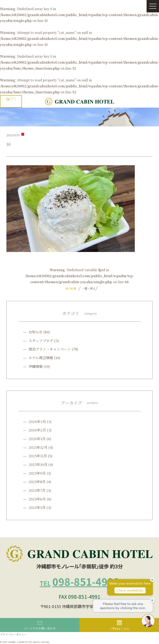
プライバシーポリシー (13, 634)
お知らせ (36, 332)
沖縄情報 (36, 366)
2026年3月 (37, 421)
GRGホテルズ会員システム (11, 99)
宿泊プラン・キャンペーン (50, 349)
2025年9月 (37, 473)
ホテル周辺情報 (41, 358)
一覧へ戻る (88, 288)
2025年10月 (38, 464)
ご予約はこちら (119, 625)
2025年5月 (37, 507)
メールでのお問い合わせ (40, 626)
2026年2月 (37, 430)
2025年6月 (37, 499)
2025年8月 (37, 482)
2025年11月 (38, 456)
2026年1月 (37, 439)
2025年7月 (37, 490)
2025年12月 (38, 447)
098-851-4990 (80, 581)
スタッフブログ (41, 340)
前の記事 (71, 288)
